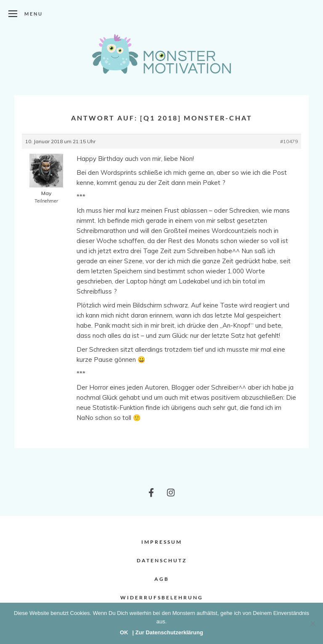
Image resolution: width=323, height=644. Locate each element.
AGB (162, 579)
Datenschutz (162, 560)
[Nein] (312, 623)
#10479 (289, 141)
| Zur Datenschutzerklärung (168, 632)
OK (124, 632)
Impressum (162, 542)
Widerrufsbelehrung (162, 597)
